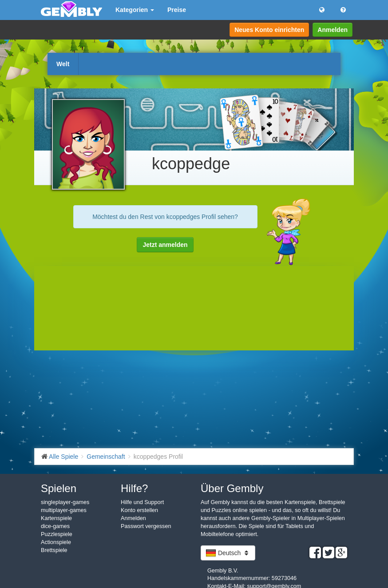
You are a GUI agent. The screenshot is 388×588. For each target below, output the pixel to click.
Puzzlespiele (57, 534)
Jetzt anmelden (165, 245)
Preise (177, 10)
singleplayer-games (65, 502)
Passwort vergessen (146, 526)
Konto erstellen (139, 510)
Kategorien (135, 10)
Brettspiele (54, 550)
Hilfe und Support (142, 502)
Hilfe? (134, 488)
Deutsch (228, 553)
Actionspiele (56, 542)
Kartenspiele (56, 518)
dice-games (55, 526)
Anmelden (333, 30)
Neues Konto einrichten (269, 30)
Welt (63, 64)
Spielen (59, 488)
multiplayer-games (64, 510)
